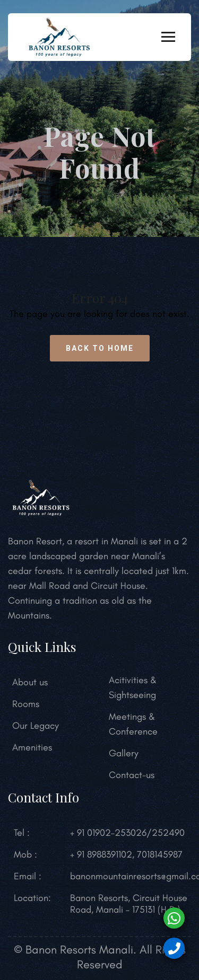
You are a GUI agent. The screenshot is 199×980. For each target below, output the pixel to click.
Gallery (124, 753)
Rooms (26, 704)
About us (30, 682)
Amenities (32, 747)
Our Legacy (36, 726)
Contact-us (132, 775)
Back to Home (100, 348)
